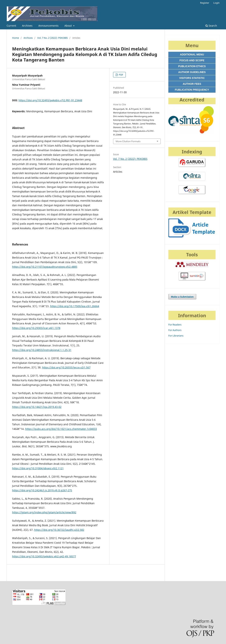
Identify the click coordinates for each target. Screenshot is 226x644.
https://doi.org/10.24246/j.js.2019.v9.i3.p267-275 (42, 490)
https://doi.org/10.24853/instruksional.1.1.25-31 (42, 350)
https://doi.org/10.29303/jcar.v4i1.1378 (36, 328)
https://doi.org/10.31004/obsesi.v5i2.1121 (38, 468)
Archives (27, 26)
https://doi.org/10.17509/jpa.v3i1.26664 (75, 306)
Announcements (48, 26)
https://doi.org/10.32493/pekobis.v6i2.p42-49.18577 (44, 556)
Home (16, 38)
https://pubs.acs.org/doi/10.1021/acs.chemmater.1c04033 (61, 429)
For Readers (175, 325)
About (68, 26)
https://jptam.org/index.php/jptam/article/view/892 (44, 512)
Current (11, 26)
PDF (121, 75)
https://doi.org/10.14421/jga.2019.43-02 (37, 407)
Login (216, 3)
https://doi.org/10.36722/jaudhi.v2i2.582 (59, 530)
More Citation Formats (128, 141)
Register (205, 3)
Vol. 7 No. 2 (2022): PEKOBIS (53, 38)
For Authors (175, 330)
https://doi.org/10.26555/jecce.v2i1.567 (66, 367)
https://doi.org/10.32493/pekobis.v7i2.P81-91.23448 (50, 100)
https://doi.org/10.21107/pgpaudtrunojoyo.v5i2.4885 (45, 267)
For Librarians (176, 336)
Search (211, 26)
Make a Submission (182, 297)
